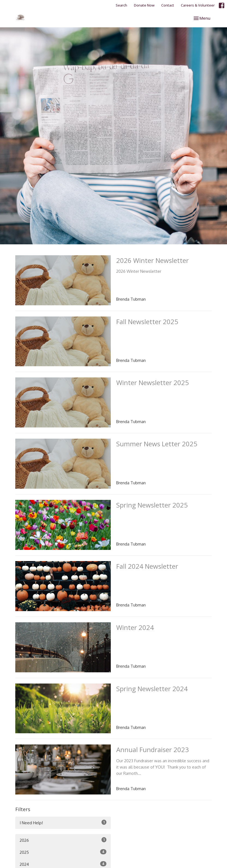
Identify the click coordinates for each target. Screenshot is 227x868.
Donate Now (144, 5)
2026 (63, 840)
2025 (63, 852)
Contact (168, 5)
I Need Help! (63, 822)
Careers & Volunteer (198, 5)
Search (121, 5)
